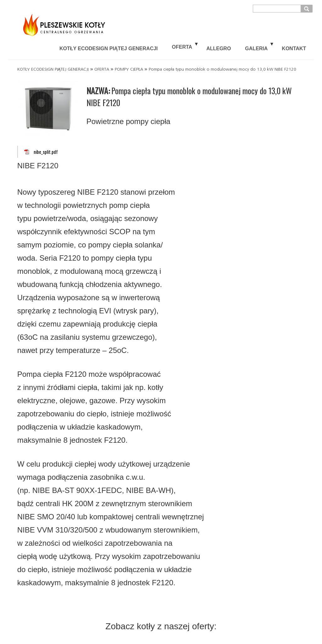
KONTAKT (294, 49)
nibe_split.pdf (46, 152)
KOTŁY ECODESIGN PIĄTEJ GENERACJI (109, 49)
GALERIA (256, 49)
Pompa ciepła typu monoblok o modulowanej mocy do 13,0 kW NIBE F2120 (222, 69)
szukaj (308, 8)
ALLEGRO (219, 49)
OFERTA (182, 47)
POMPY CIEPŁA (129, 69)
